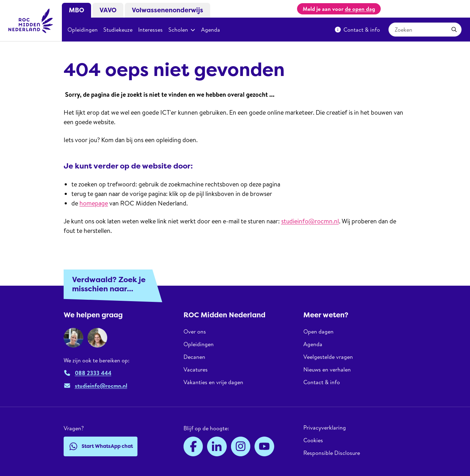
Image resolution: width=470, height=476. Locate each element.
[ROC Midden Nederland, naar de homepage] (31, 21)
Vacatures (196, 369)
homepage (94, 203)
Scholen (182, 30)
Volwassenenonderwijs (168, 10)
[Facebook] (193, 446)
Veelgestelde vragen (328, 357)
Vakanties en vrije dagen (213, 382)
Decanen (194, 357)
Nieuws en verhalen (327, 369)
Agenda (211, 30)
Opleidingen (83, 30)
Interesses (150, 30)
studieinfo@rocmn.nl (310, 221)
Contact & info (357, 30)
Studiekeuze (118, 30)
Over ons (195, 332)
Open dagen (318, 332)
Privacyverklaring (325, 428)
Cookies (313, 440)
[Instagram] (241, 446)
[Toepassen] (454, 30)
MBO (76, 10)
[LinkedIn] (217, 446)
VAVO (108, 10)
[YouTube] (264, 446)
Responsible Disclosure (332, 453)
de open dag (360, 9)
